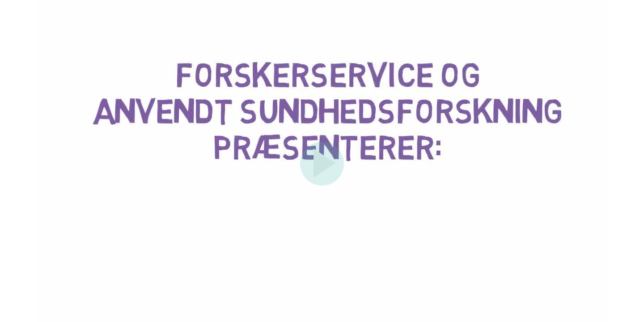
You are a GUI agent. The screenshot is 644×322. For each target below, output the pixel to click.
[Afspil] (322, 183)
